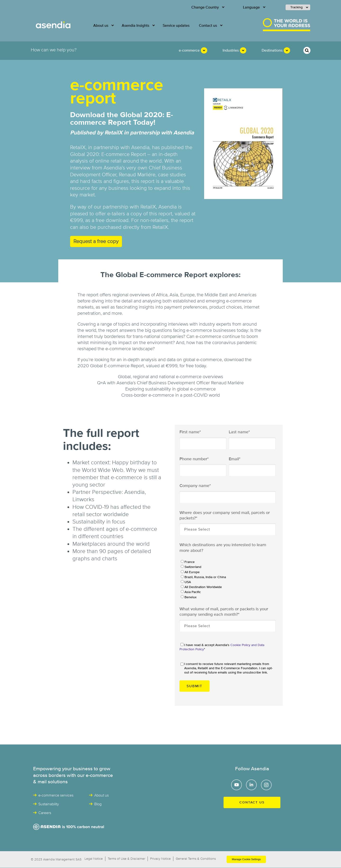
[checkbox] (227, 579)
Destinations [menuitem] (272, 50)
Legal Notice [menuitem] (94, 859)
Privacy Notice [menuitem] (160, 859)
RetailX (160, 227)
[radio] (227, 562)
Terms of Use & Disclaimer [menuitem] (126, 859)
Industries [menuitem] (231, 50)
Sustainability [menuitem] (49, 804)
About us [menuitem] (101, 26)
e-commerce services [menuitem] (56, 795)
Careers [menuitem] (45, 813)
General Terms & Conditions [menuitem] (196, 859)
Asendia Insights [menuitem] (135, 26)
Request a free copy (96, 241)
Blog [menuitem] (98, 804)
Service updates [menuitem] (176, 26)
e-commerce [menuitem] (189, 50)
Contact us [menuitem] (208, 26)
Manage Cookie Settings (246, 859)
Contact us (252, 802)
